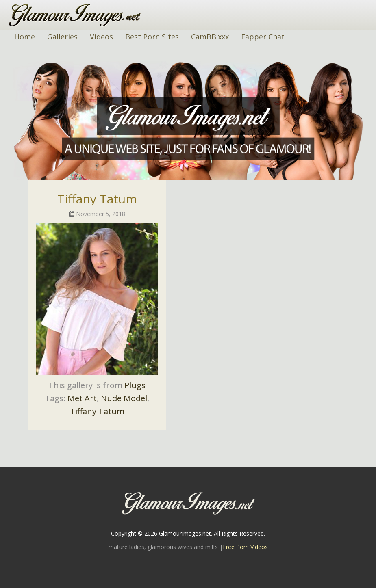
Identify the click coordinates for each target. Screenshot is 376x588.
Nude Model (124, 398)
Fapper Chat (263, 37)
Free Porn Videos (245, 547)
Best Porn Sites (152, 37)
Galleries (62, 37)
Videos (101, 37)
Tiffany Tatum (97, 199)
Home (25, 37)
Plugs (135, 385)
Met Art (82, 398)
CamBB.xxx (210, 37)
